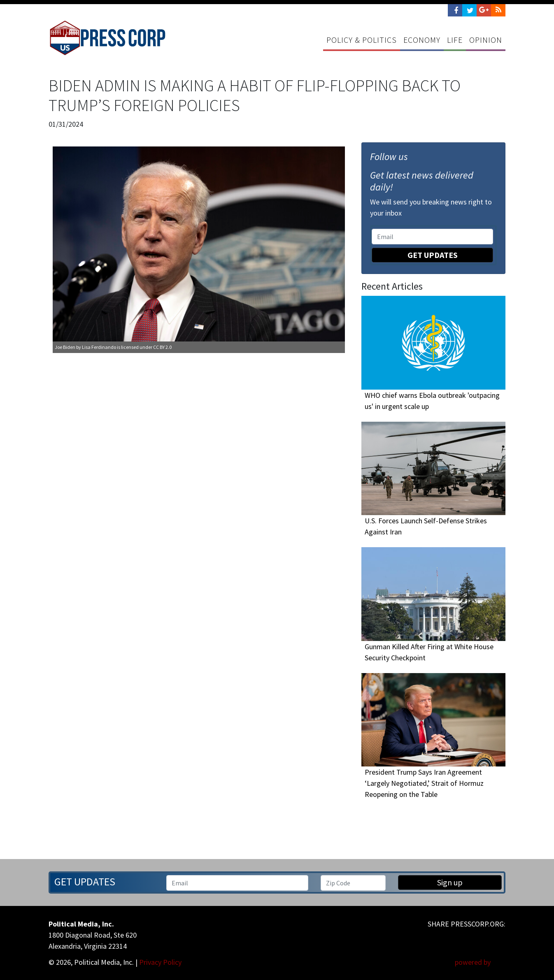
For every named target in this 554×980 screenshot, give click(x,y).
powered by (480, 962)
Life (455, 40)
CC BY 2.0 (162, 347)
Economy (422, 40)
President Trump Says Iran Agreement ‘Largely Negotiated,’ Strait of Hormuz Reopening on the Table (424, 783)
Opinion (486, 40)
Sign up (450, 882)
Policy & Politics (362, 40)
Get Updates (433, 255)
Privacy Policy (160, 962)
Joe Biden (65, 347)
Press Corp (107, 38)
